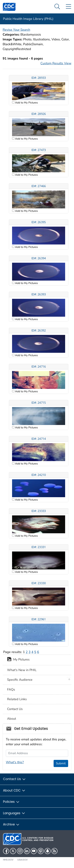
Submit (61, 763)
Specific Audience (20, 680)
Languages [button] (14, 813)
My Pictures (18, 660)
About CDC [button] (14, 790)
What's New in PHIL (22, 670)
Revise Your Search (16, 30)
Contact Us (15, 709)
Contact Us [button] (14, 779)
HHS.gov (8, 860)
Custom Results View (56, 63)
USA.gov (23, 860)
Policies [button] (11, 802)
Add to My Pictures (26, 103)
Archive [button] (11, 824)
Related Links (17, 699)
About (12, 719)
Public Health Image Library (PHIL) (28, 19)
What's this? (15, 762)
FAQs (11, 689)
